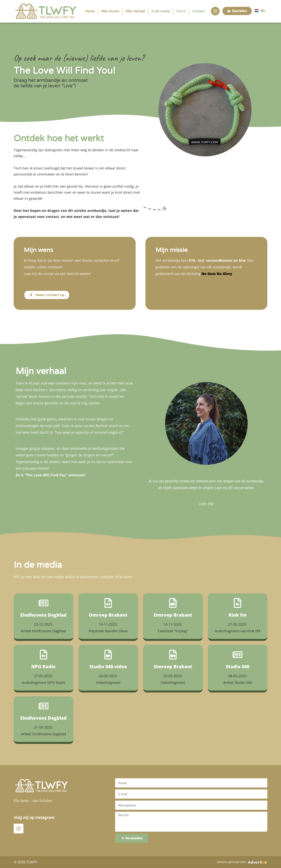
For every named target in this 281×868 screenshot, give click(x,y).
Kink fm (237, 615)
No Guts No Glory (217, 274)
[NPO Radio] (44, 655)
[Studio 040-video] (108, 655)
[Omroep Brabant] (108, 603)
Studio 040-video (108, 666)
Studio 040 (238, 666)
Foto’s (181, 11)
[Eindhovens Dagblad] (44, 603)
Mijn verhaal (135, 11)
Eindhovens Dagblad (43, 615)
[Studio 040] (237, 655)
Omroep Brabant (108, 615)
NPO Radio (43, 666)
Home (90, 11)
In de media (161, 11)
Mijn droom (110, 11)
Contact (199, 11)
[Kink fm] (237, 603)
